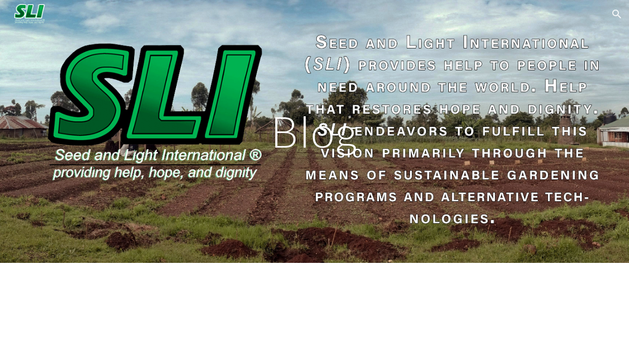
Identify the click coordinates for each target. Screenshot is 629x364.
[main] (314, 131)
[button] (617, 14)
